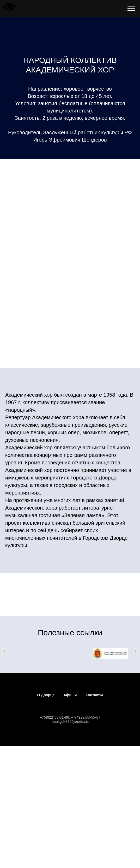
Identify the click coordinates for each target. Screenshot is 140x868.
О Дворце (46, 695)
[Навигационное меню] (131, 8)
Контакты (94, 695)
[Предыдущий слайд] (4, 653)
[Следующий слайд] (136, 653)
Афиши (70, 695)
